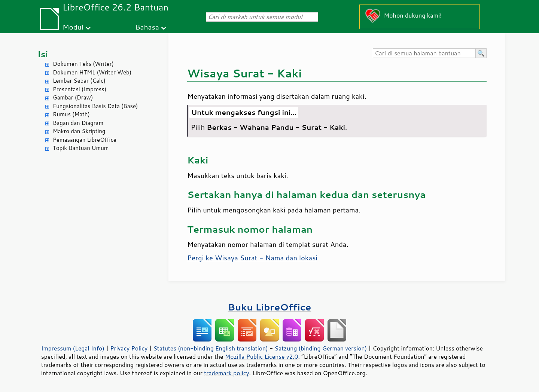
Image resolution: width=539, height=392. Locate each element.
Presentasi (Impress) (80, 89)
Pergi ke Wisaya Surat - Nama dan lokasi (252, 258)
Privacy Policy (129, 348)
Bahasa (147, 27)
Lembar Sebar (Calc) (79, 81)
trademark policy (226, 373)
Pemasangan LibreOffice (85, 140)
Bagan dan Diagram (78, 123)
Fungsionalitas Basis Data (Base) (95, 106)
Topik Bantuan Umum (81, 148)
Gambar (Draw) (73, 97)
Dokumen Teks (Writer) (83, 64)
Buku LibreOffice (270, 307)
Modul (73, 27)
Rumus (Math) (71, 114)
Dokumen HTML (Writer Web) (92, 72)
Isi (43, 54)
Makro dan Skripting (79, 131)
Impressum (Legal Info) (73, 348)
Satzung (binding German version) (321, 348)
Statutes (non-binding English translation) (210, 348)
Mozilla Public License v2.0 (262, 356)
